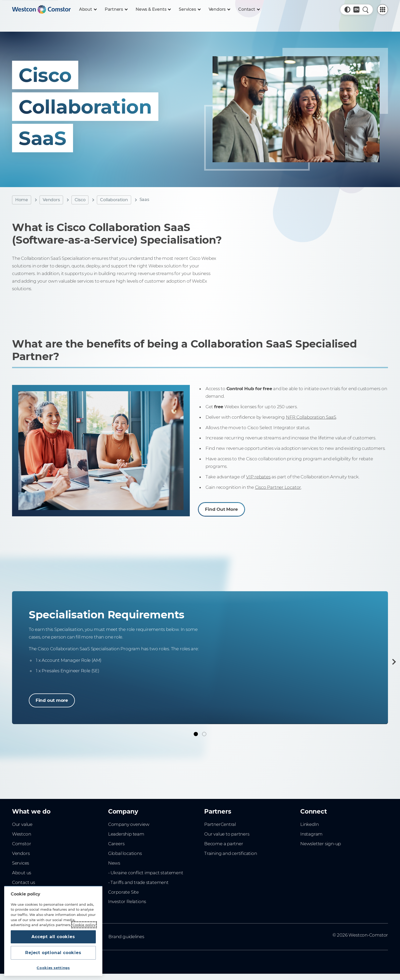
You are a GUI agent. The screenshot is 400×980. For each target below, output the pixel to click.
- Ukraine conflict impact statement (146, 873)
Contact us (24, 882)
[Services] (189, 9)
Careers (116, 844)
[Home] (41, 9)
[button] (348, 10)
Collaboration (114, 200)
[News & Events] (153, 9)
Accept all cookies (53, 937)
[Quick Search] (366, 10)
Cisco (80, 200)
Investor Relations (127, 901)
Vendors (51, 200)
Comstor (22, 844)
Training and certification (230, 853)
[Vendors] (219, 9)
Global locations (125, 853)
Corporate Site (123, 892)
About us (22, 873)
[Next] (393, 662)
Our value (22, 824)
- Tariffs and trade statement (138, 882)
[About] (88, 9)
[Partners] (116, 9)
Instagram (311, 834)
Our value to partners (227, 834)
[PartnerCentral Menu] (383, 10)
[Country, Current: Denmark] (356, 10)
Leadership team (126, 834)
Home (22, 200)
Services (21, 863)
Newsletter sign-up (321, 844)
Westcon (22, 834)
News (114, 863)
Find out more (52, 700)
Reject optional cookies (53, 953)
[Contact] (249, 9)
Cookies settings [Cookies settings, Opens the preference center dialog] (53, 968)
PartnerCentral (220, 824)
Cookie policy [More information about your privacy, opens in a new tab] (84, 925)
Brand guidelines (126, 937)
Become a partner (224, 844)
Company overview (129, 824)
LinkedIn (309, 824)
